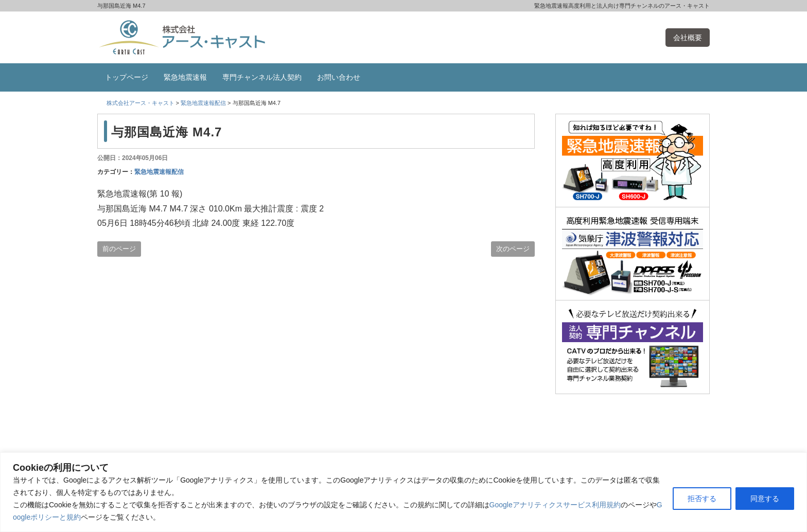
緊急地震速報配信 (159, 172)
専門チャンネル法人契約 (262, 77)
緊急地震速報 (185, 77)
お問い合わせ (339, 77)
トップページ (127, 77)
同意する (765, 499)
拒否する (702, 499)
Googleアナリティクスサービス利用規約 (555, 505)
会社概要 (688, 38)
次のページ (513, 249)
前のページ (119, 249)
